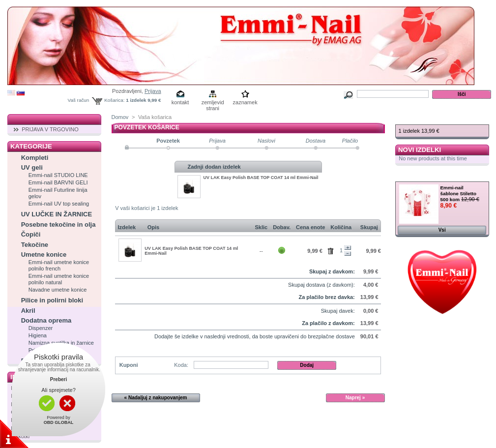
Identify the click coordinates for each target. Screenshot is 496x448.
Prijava (153, 91)
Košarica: (114, 100)
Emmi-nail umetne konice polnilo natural (59, 279)
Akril (28, 311)
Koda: (181, 365)
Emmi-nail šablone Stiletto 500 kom (459, 194)
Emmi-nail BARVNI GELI (58, 182)
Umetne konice (44, 254)
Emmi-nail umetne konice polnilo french (59, 265)
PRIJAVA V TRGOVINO (50, 129)
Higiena (38, 335)
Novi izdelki (420, 150)
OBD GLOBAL (59, 422)
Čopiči (31, 234)
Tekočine (35, 245)
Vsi (442, 230)
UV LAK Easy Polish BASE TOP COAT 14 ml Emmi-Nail (261, 178)
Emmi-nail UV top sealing (59, 204)
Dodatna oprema (46, 320)
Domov (120, 117)
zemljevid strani (213, 103)
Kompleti (35, 158)
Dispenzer (41, 328)
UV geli (32, 167)
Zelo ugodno (422, 176)
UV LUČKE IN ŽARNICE (57, 214)
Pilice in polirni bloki (52, 300)
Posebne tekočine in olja (58, 224)
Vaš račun (79, 100)
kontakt (180, 102)
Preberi (58, 379)
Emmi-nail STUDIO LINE (58, 175)
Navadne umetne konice (58, 290)
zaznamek (245, 102)
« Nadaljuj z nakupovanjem (156, 398)
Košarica (415, 119)
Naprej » (355, 398)
